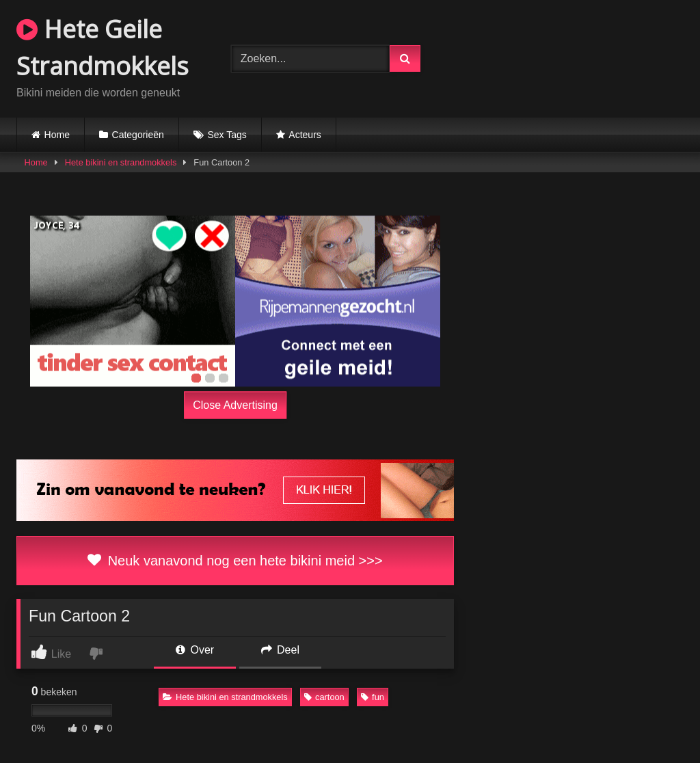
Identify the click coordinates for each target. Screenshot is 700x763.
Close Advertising (235, 405)
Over (195, 650)
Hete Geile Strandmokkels (103, 48)
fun (373, 697)
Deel (280, 650)
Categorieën (138, 135)
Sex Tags (227, 135)
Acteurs (305, 135)
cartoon (324, 697)
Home (57, 135)
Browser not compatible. (570, 57)
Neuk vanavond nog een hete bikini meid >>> (235, 561)
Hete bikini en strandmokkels (121, 162)
